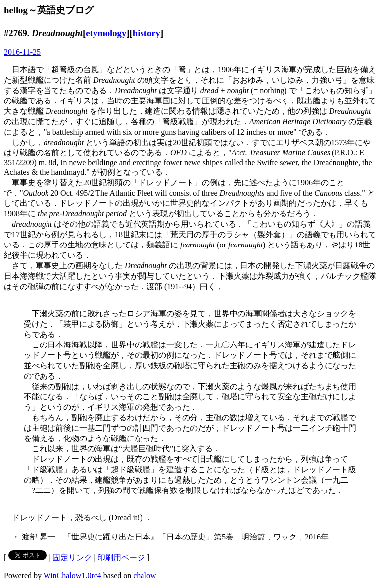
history (146, 33)
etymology (106, 33)
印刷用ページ (121, 558)
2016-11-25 (22, 52)
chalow (144, 575)
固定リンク (72, 558)
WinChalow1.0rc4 (72, 575)
